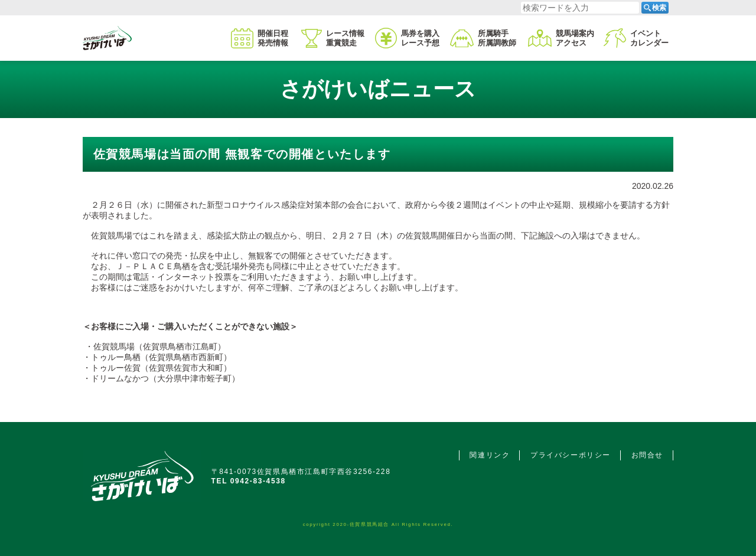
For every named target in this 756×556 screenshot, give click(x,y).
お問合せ (647, 455)
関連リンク (490, 455)
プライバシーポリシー (571, 455)
